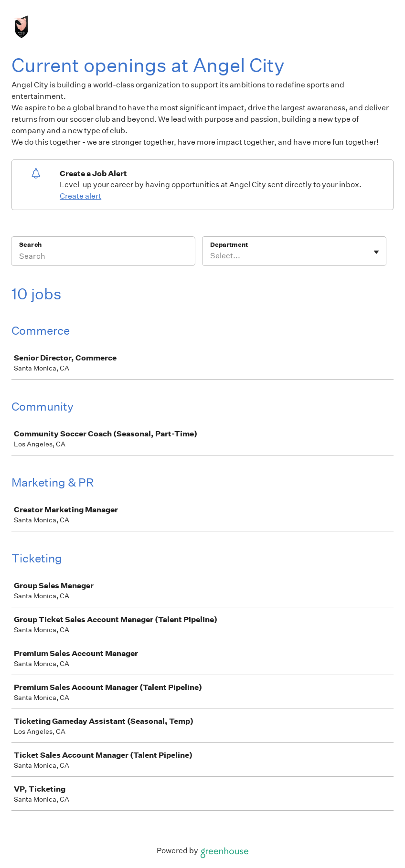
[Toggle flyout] (376, 252)
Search (30, 245)
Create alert (80, 196)
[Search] (103, 257)
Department (229, 245)
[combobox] (211, 256)
